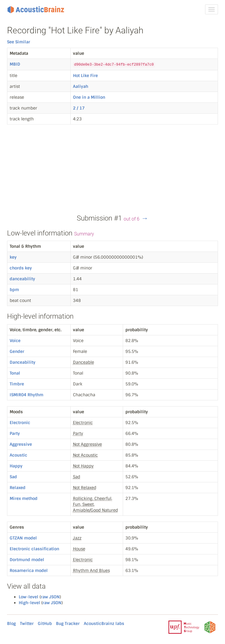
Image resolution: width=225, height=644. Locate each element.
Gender (17, 351)
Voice (15, 341)
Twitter (27, 623)
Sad (13, 477)
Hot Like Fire (85, 76)
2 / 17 (79, 108)
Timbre (17, 384)
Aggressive (21, 444)
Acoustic (18, 455)
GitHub (45, 623)
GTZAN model (23, 538)
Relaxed (18, 488)
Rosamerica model (29, 570)
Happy (16, 466)
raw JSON (50, 597)
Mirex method (24, 498)
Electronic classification (34, 549)
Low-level (29, 597)
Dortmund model (27, 560)
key (13, 257)
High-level (29, 603)
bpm (14, 290)
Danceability (23, 362)
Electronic (20, 423)
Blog (11, 623)
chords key (21, 268)
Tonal (15, 373)
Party (15, 433)
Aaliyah (81, 86)
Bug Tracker (68, 623)
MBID (15, 64)
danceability (22, 279)
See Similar (19, 42)
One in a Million (89, 97)
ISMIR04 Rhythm (27, 395)
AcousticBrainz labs (104, 623)
